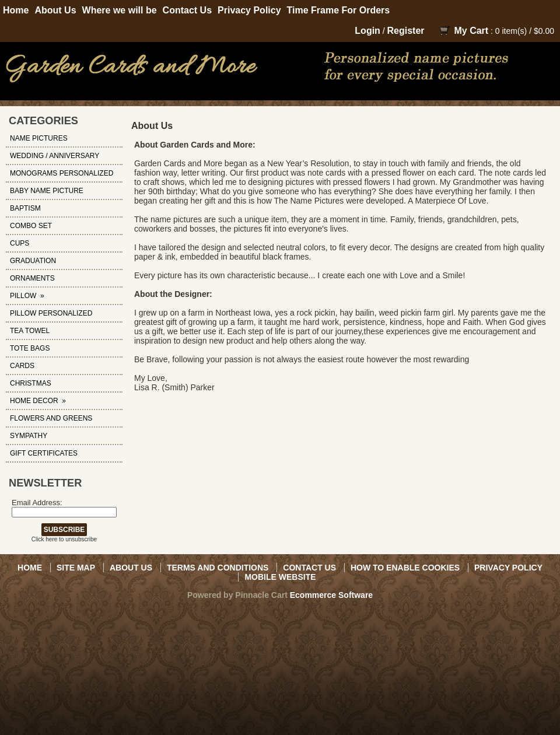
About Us (55, 10)
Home (16, 10)
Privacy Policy (249, 10)
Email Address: (37, 503)
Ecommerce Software (331, 595)
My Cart (471, 31)
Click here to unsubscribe (64, 539)
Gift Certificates (44, 453)
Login (367, 31)
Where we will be (120, 10)
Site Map (76, 568)
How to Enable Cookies (405, 568)
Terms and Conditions (218, 568)
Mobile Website (280, 577)
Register (406, 31)
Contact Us (187, 10)
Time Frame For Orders (339, 10)
